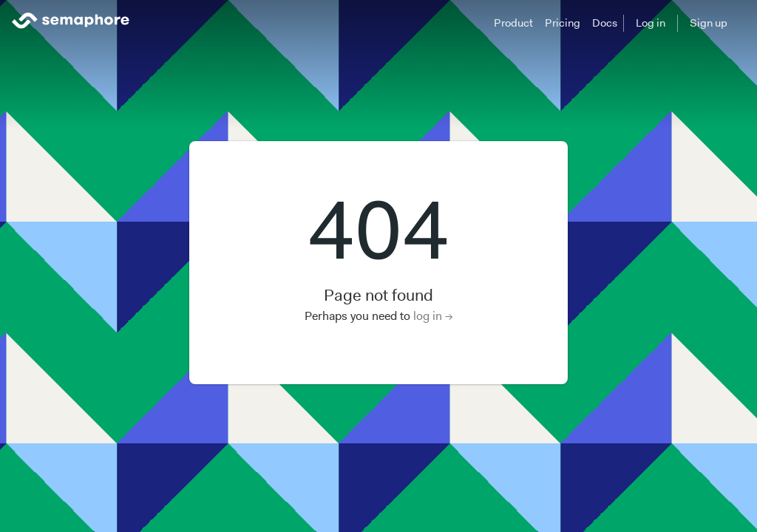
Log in (651, 23)
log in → (433, 316)
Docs (605, 23)
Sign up (709, 23)
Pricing (563, 23)
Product (513, 23)
